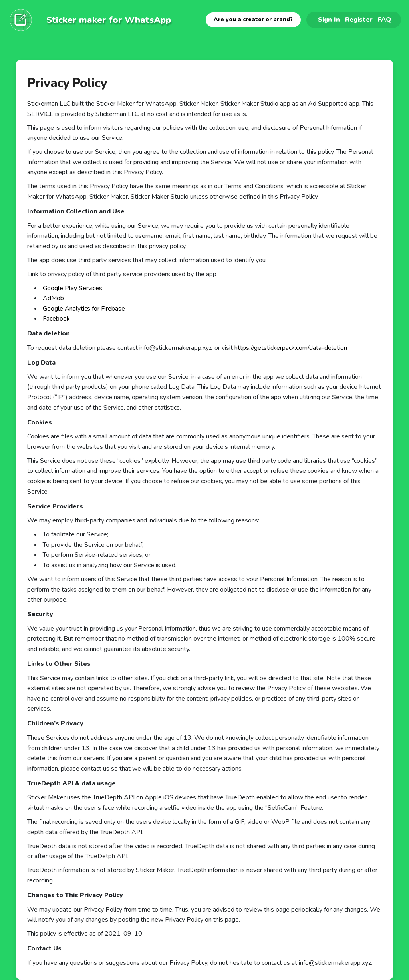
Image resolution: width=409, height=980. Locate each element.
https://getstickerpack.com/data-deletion (291, 348)
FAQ (384, 19)
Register (359, 19)
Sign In (329, 19)
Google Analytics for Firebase (84, 309)
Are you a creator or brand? (253, 19)
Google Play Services (72, 288)
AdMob (53, 298)
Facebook (56, 319)
